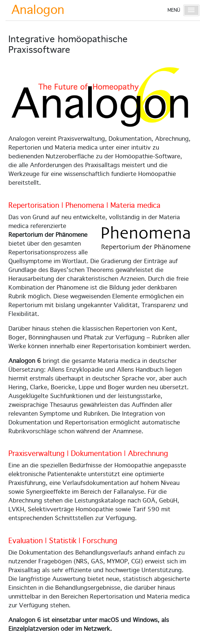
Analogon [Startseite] (38, 10)
